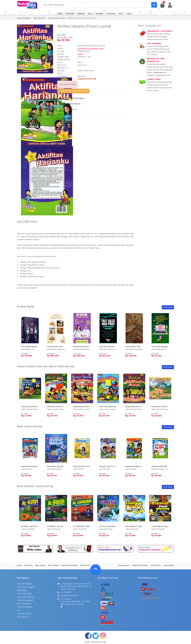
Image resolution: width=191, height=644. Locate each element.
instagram (103, 636)
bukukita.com (101, 642)
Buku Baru (29, 565)
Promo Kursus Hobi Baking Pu (59, 347)
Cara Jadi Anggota (25, 584)
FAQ (19, 610)
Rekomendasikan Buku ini (69, 104)
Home (19, 565)
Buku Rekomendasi (70, 565)
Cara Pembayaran (24, 594)
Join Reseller (156, 565)
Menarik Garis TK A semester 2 (111, 466)
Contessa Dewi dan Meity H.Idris (91, 49)
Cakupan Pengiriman (25, 597)
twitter (95, 636)
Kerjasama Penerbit (140, 565)
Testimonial (158, 73)
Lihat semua (168, 307)
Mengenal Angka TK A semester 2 (139, 466)
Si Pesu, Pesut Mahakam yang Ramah (114, 526)
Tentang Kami (124, 565)
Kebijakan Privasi (24, 614)
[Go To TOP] (95, 569)
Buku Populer (54, 565)
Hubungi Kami (23, 617)
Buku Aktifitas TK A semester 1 (85, 466)
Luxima (80, 54)
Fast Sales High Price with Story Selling (115, 347)
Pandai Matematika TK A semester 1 (36, 466)
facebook (88, 636)
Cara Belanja (22, 590)
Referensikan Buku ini (67, 109)
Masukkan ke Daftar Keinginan (71, 98)
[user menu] (170, 5)
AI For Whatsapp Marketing (32, 347)
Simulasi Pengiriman (25, 600)
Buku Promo (85, 565)
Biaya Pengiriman (24, 604)
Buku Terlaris (40, 565)
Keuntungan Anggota (26, 587)
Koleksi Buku (169, 565)
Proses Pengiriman (25, 607)
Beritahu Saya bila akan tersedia (73, 91)
